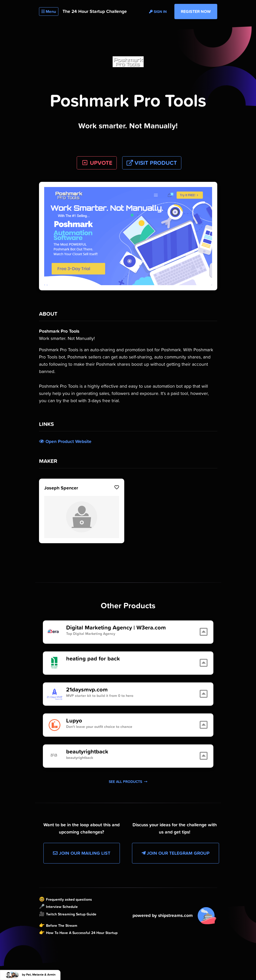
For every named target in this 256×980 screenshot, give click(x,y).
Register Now (196, 11)
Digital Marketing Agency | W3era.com (116, 628)
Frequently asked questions (69, 899)
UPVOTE (97, 163)
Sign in (158, 12)
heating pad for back (93, 659)
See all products (128, 782)
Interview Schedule (62, 907)
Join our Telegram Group (176, 853)
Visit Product (152, 163)
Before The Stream (62, 925)
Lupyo (74, 721)
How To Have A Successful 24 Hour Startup (82, 933)
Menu (49, 11)
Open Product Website (65, 441)
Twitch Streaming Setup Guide (71, 914)
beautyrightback (87, 752)
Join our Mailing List (82, 853)
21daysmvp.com (87, 690)
